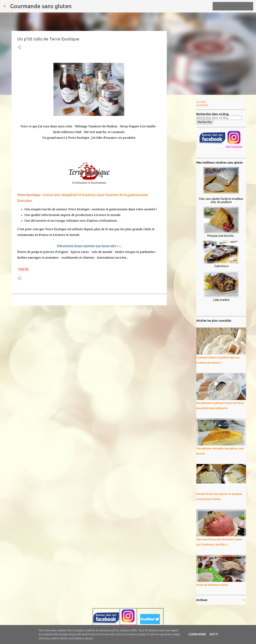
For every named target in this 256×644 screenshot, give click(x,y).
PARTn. (24, 269)
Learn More (197, 634)
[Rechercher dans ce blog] (235, 6)
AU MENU (202, 105)
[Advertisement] (185, 153)
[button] (19, 48)
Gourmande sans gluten (41, 6)
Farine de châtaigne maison (212, 585)
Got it (214, 634)
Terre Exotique (29, 195)
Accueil (201, 102)
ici (119, 246)
